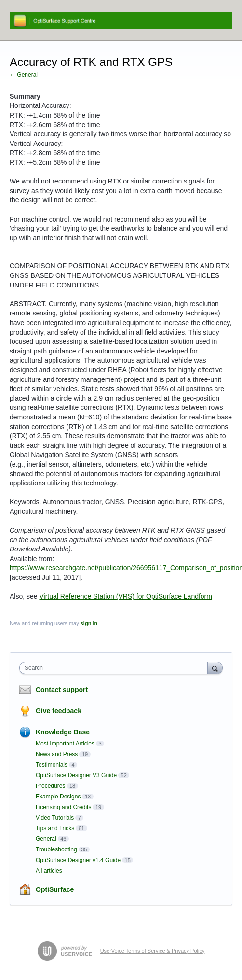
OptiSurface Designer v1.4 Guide (78, 860)
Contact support (62, 690)
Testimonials (52, 765)
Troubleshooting (56, 849)
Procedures (50, 786)
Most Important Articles (65, 744)
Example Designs (58, 797)
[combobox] (116, 668)
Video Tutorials (55, 818)
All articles (49, 871)
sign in (89, 623)
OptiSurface (55, 889)
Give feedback (59, 711)
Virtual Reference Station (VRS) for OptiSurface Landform (125, 596)
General (46, 839)
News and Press (57, 754)
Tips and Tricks (55, 828)
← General (24, 75)
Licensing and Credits (63, 807)
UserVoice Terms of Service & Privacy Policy (153, 951)
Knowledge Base (63, 732)
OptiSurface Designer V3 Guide (76, 775)
